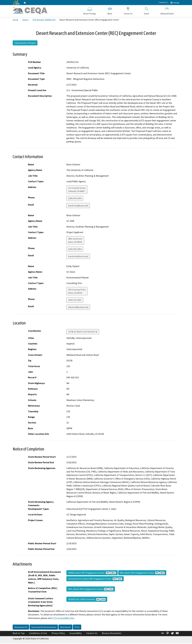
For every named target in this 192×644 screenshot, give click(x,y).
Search (146, 10)
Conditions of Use (38, 634)
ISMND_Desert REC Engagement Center (92, 573)
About (110, 10)
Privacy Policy (58, 634)
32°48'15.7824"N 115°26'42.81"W (83, 332)
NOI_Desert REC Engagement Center (142, 573)
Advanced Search (167, 10)
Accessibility (76, 634)
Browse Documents (112, 634)
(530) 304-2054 (75, 199)
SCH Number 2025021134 (44, 20)
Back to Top (19, 634)
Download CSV (21, 628)
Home (15, 20)
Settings (175, 3)
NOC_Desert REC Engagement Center (91, 589)
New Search (65, 628)
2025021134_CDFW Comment (87, 600)
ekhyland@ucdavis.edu (78, 308)
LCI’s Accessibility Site (63, 619)
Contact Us (163, 2)
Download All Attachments (44, 628)
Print (77, 628)
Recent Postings (90, 10)
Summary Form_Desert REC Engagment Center (95, 579)
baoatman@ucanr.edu (78, 206)
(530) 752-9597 (75, 300)
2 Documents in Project (25, 43)
